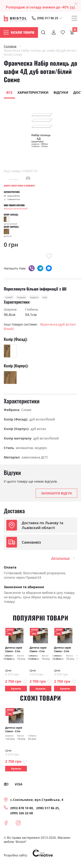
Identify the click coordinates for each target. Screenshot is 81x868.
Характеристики (33, 92)
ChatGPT (13, 299)
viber (32, 268)
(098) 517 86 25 (48, 18)
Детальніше (61, 561)
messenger (49, 268)
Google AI (57, 299)
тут (72, 7)
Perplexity (35, 299)
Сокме (26, 413)
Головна (10, 46)
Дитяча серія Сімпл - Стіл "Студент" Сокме (14, 653)
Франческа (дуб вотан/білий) (16, 208)
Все (9, 92)
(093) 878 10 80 (22, 811)
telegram (40, 268)
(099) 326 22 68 (22, 816)
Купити (16, 692)
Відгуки (61, 92)
